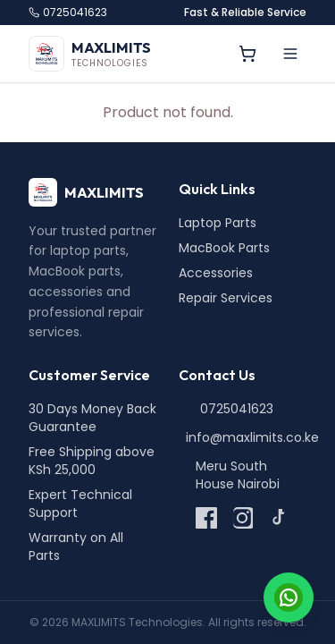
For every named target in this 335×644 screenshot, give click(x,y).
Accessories (216, 273)
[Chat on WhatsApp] (289, 597)
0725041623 (68, 13)
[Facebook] (206, 518)
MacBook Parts (224, 248)
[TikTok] (278, 518)
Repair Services (226, 298)
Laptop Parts (218, 223)
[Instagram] (242, 518)
